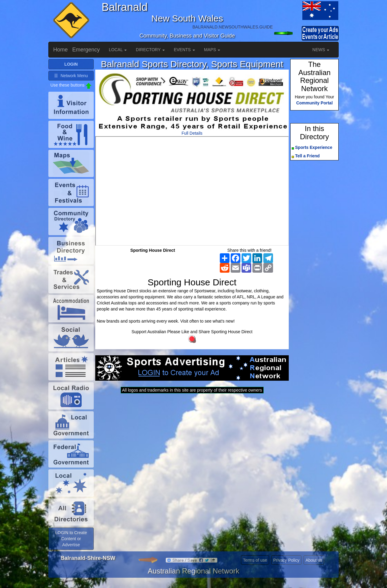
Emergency (86, 50)
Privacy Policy (286, 560)
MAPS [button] (212, 50)
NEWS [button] (321, 50)
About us (314, 560)
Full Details (192, 133)
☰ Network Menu (71, 76)
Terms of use (255, 560)
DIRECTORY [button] (150, 50)
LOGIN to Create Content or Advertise (71, 539)
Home (60, 50)
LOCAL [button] (118, 50)
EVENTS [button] (184, 50)
